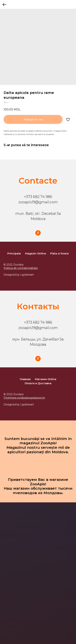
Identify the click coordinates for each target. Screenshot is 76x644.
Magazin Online (35, 254)
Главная (25, 379)
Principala (14, 254)
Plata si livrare (59, 254)
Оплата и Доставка (38, 383)
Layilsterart (27, 275)
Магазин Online (46, 379)
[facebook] (38, 233)
